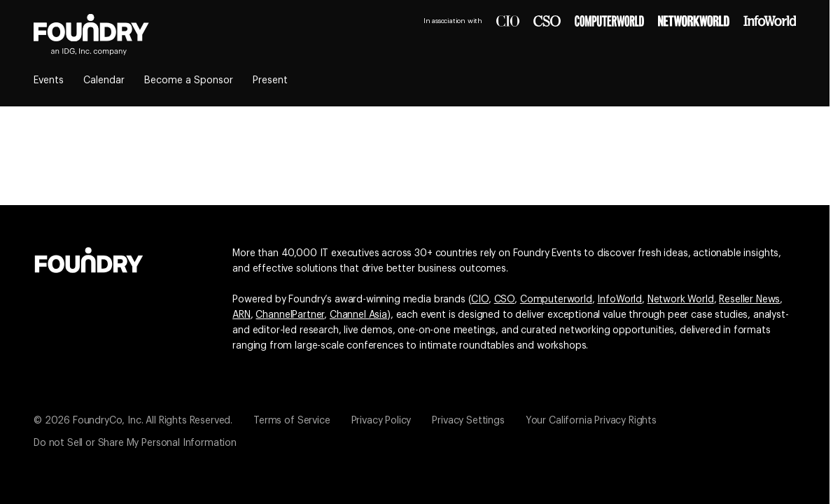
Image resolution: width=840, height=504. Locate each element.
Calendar (104, 80)
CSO (505, 300)
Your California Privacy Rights (591, 421)
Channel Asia (358, 315)
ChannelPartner (290, 315)
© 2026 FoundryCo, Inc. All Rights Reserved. (133, 421)
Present (270, 80)
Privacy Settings (468, 421)
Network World (681, 300)
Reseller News (749, 300)
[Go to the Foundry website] (89, 258)
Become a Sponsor (189, 80)
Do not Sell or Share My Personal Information (135, 443)
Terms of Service (292, 421)
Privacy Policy (381, 421)
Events (49, 80)
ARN (241, 315)
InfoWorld (619, 300)
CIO (480, 300)
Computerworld (556, 300)
